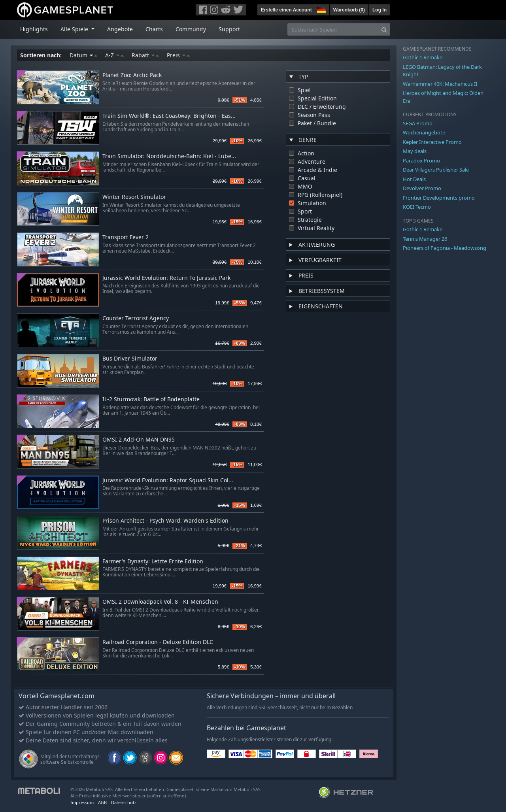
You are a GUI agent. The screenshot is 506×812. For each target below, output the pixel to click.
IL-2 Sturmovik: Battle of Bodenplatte (151, 399)
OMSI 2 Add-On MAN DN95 (139, 440)
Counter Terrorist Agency (136, 318)
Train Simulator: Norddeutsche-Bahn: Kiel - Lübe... (169, 156)
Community (191, 29)
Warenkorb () (349, 10)
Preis (178, 55)
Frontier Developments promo (439, 198)
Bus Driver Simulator (130, 359)
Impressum (82, 802)
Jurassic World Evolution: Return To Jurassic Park (166, 278)
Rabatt (145, 55)
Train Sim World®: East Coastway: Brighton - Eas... (169, 116)
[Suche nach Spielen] (333, 29)
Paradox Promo (421, 161)
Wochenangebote (424, 132)
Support (229, 29)
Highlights (34, 29)
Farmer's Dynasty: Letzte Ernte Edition (153, 562)
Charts (154, 29)
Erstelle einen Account (286, 10)
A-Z (114, 55)
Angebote (120, 29)
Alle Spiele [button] (75, 29)
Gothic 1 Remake (423, 57)
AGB (102, 802)
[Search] (384, 29)
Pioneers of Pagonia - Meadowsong (445, 248)
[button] (321, 9)
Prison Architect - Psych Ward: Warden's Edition (165, 521)
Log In (379, 10)
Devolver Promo (422, 188)
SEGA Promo (418, 123)
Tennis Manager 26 (425, 239)
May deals (415, 151)
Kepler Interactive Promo (432, 142)
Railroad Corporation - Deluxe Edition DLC (158, 642)
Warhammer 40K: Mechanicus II (440, 84)
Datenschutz (124, 802)
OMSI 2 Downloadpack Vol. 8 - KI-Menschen (160, 602)
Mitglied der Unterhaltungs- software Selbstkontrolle (71, 759)
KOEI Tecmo (417, 207)
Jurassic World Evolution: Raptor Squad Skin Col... (168, 481)
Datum (83, 55)
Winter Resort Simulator (134, 197)
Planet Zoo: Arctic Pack (132, 75)
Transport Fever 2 (126, 237)
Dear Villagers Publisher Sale (436, 170)
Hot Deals (414, 179)
